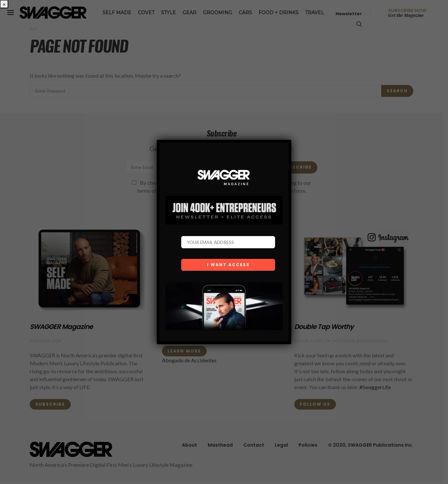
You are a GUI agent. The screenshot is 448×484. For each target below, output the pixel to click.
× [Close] (4, 4)
